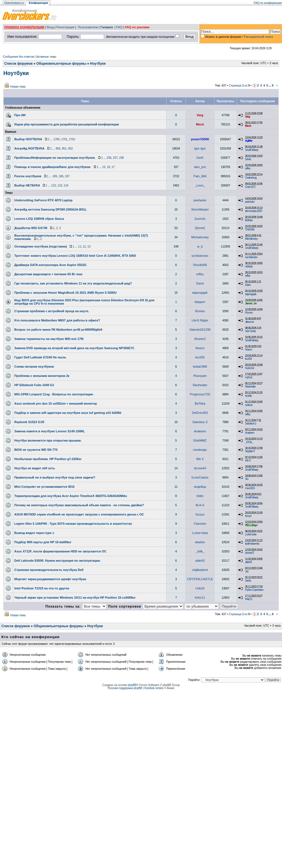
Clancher (200, 524)
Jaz (247, 571)
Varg (200, 115)
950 (58, 149)
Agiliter (249, 141)
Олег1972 (250, 187)
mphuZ (249, 377)
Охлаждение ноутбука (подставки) (41, 246)
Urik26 (200, 588)
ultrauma (249, 322)
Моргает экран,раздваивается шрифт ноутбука (50, 579)
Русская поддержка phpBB (125, 688)
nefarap (249, 266)
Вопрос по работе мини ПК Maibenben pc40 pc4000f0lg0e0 (58, 330)
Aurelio (248, 396)
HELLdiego (251, 525)
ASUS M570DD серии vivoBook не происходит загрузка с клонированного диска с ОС (79, 514)
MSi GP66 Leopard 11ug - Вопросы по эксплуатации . (54, 394)
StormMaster (200, 209)
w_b (200, 246)
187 (67, 176)
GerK (200, 158)
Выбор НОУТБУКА (28, 139)
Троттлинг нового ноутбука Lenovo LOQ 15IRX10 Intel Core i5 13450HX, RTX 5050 (75, 256)
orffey (248, 168)
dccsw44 (200, 468)
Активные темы (46, 57)
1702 (72, 139)
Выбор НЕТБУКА (27, 185)
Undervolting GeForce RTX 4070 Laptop (43, 200)
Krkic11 (200, 598)
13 (89, 247)
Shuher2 (200, 339)
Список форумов (18, 64)
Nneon (200, 348)
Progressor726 (200, 394)
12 (84, 247)
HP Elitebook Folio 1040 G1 (34, 385)
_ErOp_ (249, 442)
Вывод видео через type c (34, 533)
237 (115, 158)
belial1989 (200, 367)
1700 (56, 139)
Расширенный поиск (258, 37)
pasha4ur (200, 200)
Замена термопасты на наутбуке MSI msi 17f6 (49, 339)
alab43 (200, 561)
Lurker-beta (200, 533)
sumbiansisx (200, 256)
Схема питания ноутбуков (34, 367)
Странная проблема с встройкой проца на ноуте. (52, 311)
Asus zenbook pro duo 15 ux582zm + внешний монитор (56, 403)
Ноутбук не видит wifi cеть (35, 468)
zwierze (249, 405)
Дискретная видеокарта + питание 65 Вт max (48, 274)
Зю (247, 479)
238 (122, 158)
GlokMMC (200, 440)
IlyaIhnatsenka (252, 544)
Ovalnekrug (251, 178)
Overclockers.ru (14, 3)
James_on (251, 303)
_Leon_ (200, 185)
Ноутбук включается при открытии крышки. (48, 440)
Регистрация (65, 27)
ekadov (200, 542)
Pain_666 (200, 176)
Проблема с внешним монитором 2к (42, 376)
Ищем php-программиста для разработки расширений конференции (67, 124)
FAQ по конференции (268, 3)
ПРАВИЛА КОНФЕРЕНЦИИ (24, 27)
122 (54, 186)
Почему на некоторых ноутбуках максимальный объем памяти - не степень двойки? (79, 505)
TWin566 (250, 229)
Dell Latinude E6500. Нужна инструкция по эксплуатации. (57, 561)
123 (60, 186)
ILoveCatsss (200, 477)
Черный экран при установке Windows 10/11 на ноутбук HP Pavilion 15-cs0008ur (75, 598)
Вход (50, 27)
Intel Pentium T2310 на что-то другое (42, 588)
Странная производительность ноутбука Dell (49, 570)
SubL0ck (249, 368)
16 (108, 167)
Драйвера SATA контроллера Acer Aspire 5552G (50, 265)
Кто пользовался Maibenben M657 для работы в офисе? (57, 320)
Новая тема (18, 87)
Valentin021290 (200, 330)
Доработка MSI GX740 (31, 228)
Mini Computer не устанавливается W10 (44, 487)
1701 (64, 139)
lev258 (200, 357)
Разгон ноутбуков (28, 176)
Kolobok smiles (154, 688)
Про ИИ (20, 115)
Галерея (107, 27)
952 (70, 149)
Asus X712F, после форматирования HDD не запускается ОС (60, 551)
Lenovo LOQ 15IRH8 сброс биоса (39, 219)
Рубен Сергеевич (254, 590)
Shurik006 (200, 265)
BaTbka (200, 403)
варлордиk (200, 293)
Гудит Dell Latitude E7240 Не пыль (40, 357)
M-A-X (200, 505)
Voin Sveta (250, 331)
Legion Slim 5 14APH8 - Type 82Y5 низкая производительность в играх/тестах (73, 524)
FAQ (119, 27)
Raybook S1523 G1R (29, 422)
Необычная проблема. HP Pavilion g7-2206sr (48, 459)
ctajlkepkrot (200, 570)
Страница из (239, 86)
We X (200, 459)
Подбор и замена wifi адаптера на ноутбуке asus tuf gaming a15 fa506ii (68, 413)
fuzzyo (200, 514)
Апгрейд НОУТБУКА (29, 148)
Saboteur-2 (200, 422)
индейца (200, 487)
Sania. (248, 159)
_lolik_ (200, 551)
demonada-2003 (253, 211)
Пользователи (88, 27)
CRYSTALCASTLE (200, 579)
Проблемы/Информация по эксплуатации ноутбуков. (55, 158)
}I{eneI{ (200, 228)
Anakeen (200, 431)
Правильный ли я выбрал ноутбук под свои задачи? (55, 477)
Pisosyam (200, 376)
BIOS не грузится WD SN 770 (36, 450)
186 (61, 176)
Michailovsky (200, 237)
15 (104, 167)
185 (55, 176)
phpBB (132, 685)
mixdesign (200, 450)
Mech (200, 124)
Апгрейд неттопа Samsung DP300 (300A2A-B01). (50, 209)
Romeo (200, 311)
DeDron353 (200, 413)
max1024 (250, 488)
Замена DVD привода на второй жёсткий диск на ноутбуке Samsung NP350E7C (74, 348)
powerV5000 (200, 139)
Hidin (200, 496)
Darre (200, 283)
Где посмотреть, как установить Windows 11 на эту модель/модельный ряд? (73, 283)
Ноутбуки (98, 64)
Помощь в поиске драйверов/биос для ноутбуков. (53, 167)
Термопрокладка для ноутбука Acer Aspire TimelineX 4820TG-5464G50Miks (71, 496)
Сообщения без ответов (18, 57)
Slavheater (200, 385)
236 (109, 158)
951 (64, 149)
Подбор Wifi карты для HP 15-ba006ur (43, 542)
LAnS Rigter (200, 320)
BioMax (249, 220)
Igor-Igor (200, 148)
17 (113, 167)
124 (66, 186)
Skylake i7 (250, 451)
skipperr (200, 302)
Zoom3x (200, 219)
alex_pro (200, 167)
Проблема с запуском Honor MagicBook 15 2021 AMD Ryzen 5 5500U (65, 293)
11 (79, 247)
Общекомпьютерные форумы (61, 64)
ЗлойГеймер (252, 150)
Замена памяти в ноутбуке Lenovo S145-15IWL (50, 431)
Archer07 (250, 553)
